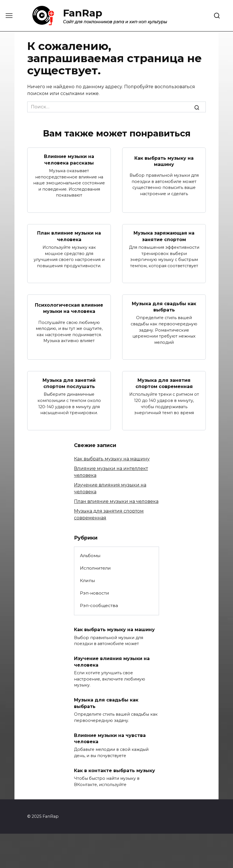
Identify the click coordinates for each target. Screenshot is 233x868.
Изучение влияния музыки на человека (112, 662)
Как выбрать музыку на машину (164, 161)
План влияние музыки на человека (69, 236)
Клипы (87, 581)
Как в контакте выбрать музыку (115, 771)
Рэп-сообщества (99, 605)
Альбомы (90, 556)
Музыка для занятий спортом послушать (69, 383)
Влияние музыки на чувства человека (110, 738)
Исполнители (95, 568)
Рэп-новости (95, 593)
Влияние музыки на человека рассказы (69, 160)
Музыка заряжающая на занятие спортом (164, 236)
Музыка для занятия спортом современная (164, 383)
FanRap (83, 13)
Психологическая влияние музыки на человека (69, 308)
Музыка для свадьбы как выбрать (164, 306)
